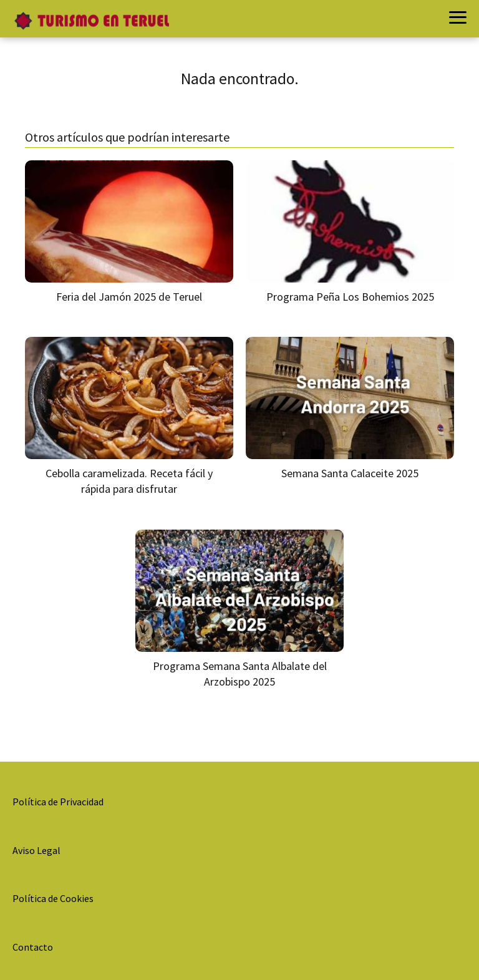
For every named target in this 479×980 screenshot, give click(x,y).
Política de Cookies (53, 898)
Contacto (33, 947)
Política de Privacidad (58, 802)
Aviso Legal (36, 850)
